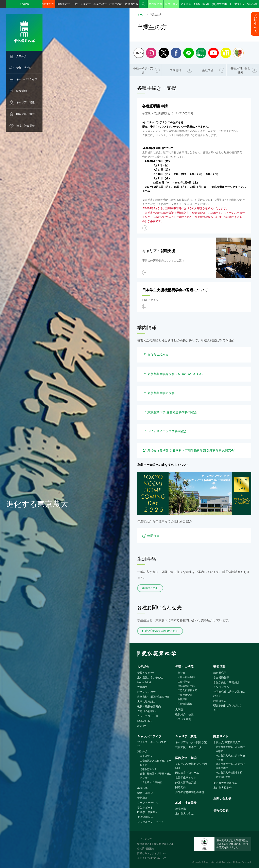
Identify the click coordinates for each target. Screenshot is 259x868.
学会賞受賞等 (221, 678)
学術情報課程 (185, 704)
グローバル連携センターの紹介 (191, 766)
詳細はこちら (150, 588)
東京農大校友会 (158, 355)
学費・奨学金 (145, 793)
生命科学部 (184, 682)
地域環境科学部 (186, 686)
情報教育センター (150, 769)
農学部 (181, 673)
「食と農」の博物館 (151, 782)
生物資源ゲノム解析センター (156, 761)
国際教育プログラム (187, 773)
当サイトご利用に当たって (152, 858)
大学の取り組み (146, 702)
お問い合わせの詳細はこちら (160, 631)
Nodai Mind (144, 682)
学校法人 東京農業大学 (227, 742)
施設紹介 (142, 751)
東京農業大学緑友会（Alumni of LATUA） (176, 374)
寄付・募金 (171, 4)
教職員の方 (132, 4)
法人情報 (253, 4)
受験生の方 (47, 4)
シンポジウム (221, 687)
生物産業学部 (185, 695)
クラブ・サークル (148, 803)
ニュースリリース (148, 716)
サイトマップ (144, 839)
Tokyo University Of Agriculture (218, 862)
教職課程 (183, 699)
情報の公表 (221, 810)
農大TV (142, 726)
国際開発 (180, 787)
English (24, 4)
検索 (143, 4)
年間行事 (153, 536)
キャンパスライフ (27, 79)
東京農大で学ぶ (184, 814)
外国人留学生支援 (186, 782)
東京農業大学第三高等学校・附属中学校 (231, 766)
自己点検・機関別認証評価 (153, 697)
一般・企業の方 (82, 4)
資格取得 (142, 798)
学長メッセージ (146, 673)
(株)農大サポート (222, 4)
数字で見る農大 (146, 692)
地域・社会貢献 (25, 126)
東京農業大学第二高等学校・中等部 (231, 758)
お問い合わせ (202, 4)
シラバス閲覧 (183, 719)
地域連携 (180, 809)
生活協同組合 (145, 817)
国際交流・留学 (25, 114)
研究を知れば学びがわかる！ (228, 708)
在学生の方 (116, 4)
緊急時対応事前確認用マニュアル (155, 844)
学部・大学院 (24, 68)
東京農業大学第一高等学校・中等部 (231, 749)
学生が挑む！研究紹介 (226, 682)
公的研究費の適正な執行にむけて (229, 694)
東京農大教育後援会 (225, 783)
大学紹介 (21, 56)
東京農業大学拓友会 (161, 393)
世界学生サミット (186, 778)
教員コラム (220, 701)
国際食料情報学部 (187, 690)
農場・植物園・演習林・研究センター (156, 776)
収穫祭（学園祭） (148, 812)
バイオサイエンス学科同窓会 (167, 431)
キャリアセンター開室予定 (191, 742)
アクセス (186, 4)
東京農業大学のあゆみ (150, 678)
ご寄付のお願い (146, 711)
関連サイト (221, 736)
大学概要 (142, 687)
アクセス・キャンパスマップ (153, 744)
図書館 (143, 765)
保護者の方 (63, 4)
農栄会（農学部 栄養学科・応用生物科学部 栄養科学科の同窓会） (192, 451)
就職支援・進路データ (188, 747)
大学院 (179, 710)
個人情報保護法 (146, 849)
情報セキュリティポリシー (152, 853)
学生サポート (145, 808)
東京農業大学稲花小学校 (229, 773)
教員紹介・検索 (184, 714)
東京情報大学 (223, 777)
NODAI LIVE (145, 721)
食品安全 (240, 4)
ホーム (141, 15)
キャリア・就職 (25, 102)
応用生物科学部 (186, 677)
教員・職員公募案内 (149, 706)
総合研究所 (220, 673)
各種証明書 (156, 4)
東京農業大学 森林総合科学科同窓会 (172, 412)
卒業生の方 (100, 4)
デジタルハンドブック (150, 822)
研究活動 (21, 91)
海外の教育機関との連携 (190, 792)
